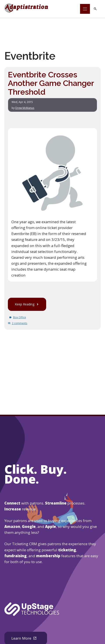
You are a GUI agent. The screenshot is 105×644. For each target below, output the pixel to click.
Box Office (20, 317)
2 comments (20, 323)
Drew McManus (25, 108)
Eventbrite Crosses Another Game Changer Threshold (51, 83)
